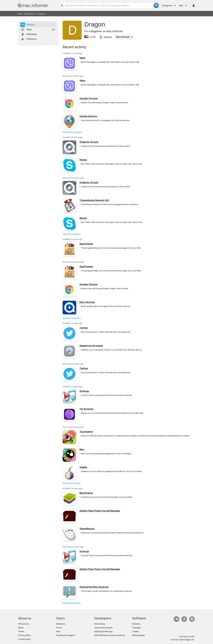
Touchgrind (86, 432)
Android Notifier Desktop (94, 587)
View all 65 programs (72, 132)
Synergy (84, 391)
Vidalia (83, 467)
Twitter (84, 328)
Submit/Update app (103, 631)
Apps (29, 29)
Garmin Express (88, 116)
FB (184, 619)
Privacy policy (24, 635)
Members (30, 14)
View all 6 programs (72, 483)
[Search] (109, 5)
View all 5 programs (72, 234)
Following (32, 34)
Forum (59, 628)
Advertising (100, 624)
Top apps (137, 628)
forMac (136, 631)
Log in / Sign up (192, 5)
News (21, 628)
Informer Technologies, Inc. (183, 640)
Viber (83, 58)
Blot (82, 449)
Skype (83, 160)
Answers (136, 624)
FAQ (58, 631)
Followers (32, 39)
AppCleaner (86, 244)
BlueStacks (86, 493)
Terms (21, 631)
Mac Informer (87, 302)
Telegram (176, 619)
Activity (31, 25)
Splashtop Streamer (91, 346)
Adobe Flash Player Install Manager (100, 511)
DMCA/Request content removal (109, 635)
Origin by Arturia (89, 142)
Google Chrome (89, 98)
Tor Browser (87, 409)
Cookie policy (24, 639)
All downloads (139, 635)
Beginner (108, 37)
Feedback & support (66, 635)
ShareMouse (87, 529)
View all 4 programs (72, 318)
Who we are (24, 624)
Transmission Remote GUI (94, 200)
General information (103, 628)
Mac (20, 14)
